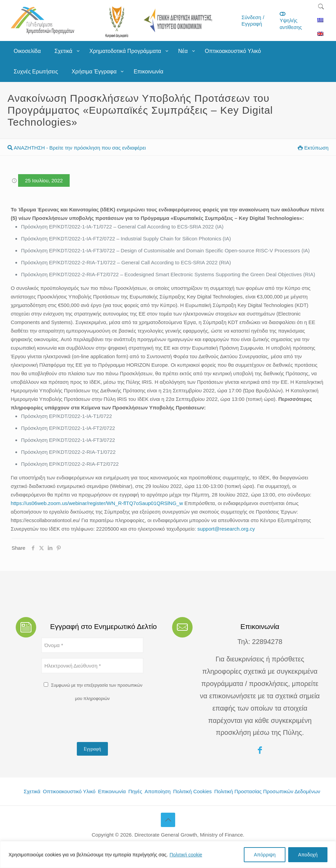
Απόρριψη (265, 855)
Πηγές (135, 791)
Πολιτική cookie (186, 855)
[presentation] (93, 724)
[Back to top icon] (168, 820)
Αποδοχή (308, 855)
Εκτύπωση (313, 148)
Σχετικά (32, 791)
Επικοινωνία (112, 791)
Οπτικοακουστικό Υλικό (69, 791)
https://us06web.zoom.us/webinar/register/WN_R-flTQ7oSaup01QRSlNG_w (97, 503)
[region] (168, 855)
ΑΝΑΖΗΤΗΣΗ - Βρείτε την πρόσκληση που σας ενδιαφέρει (77, 148)
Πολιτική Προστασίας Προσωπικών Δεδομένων (267, 791)
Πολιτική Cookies (192, 791)
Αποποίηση (158, 791)
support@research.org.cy (226, 529)
